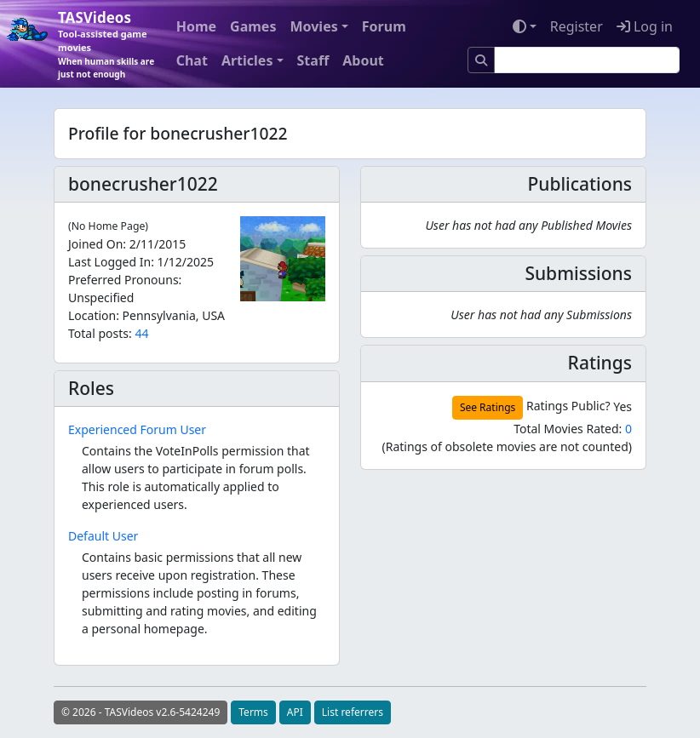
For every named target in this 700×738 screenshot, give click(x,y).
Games (253, 26)
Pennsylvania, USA (174, 315)
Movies (313, 26)
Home (196, 26)
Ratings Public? (568, 406)
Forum (384, 26)
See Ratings (488, 407)
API (295, 712)
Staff (313, 60)
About (363, 60)
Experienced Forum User (137, 429)
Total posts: (100, 333)
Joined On (95, 244)
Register (577, 26)
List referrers (353, 712)
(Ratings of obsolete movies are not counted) (507, 446)
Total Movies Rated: (573, 429)
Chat (192, 60)
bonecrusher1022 (143, 184)
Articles (247, 60)
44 (141, 333)
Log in (645, 26)
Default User (103, 536)
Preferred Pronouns (123, 280)
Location (92, 315)
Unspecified (101, 297)
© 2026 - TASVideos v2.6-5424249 (141, 712)
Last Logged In (109, 262)
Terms (253, 712)
